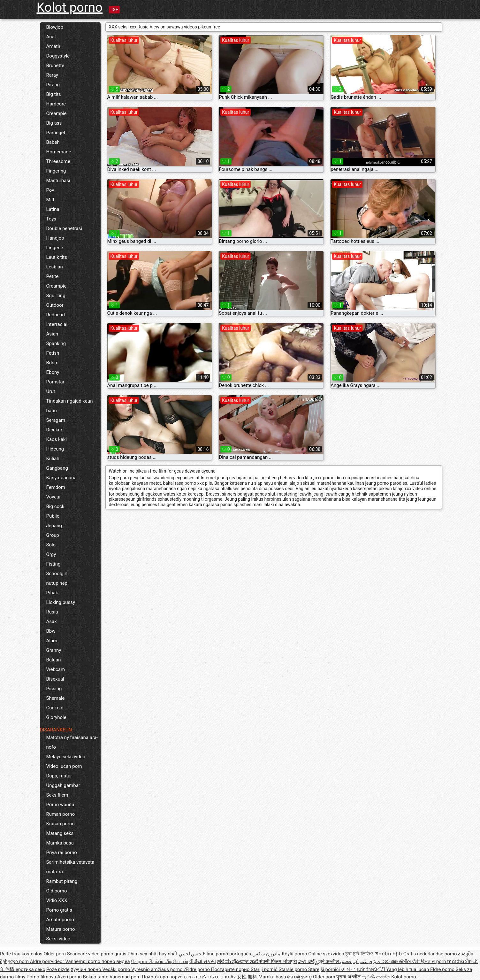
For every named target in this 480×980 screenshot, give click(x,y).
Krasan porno (61, 824)
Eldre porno (443, 969)
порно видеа (116, 961)
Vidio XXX (57, 900)
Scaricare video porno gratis (97, 954)
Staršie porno (293, 969)
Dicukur (54, 430)
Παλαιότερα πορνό (163, 977)
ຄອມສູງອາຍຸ (300, 977)
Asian (52, 334)
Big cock (55, 506)
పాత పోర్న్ (308, 961)
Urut (51, 391)
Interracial (57, 324)
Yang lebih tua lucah (408, 969)
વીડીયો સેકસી (203, 961)
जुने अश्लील (329, 961)
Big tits (54, 94)
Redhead (56, 315)
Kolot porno (70, 8)
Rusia (52, 612)
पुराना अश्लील (349, 977)
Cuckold (55, 708)
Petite (53, 276)
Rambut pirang (62, 881)
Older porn (55, 954)
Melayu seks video (66, 757)
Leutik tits (57, 257)
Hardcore (56, 104)
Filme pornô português (227, 954)
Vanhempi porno (83, 961)
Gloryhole (56, 717)
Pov (50, 190)
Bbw (51, 631)
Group (53, 535)
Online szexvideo (326, 954)
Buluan (54, 660)
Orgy (51, 554)
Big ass (54, 123)
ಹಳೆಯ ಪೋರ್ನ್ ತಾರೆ (238, 961)
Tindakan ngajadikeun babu (70, 406)
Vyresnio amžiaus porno (157, 969)
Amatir (53, 46)
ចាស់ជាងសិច (460, 961)
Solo (51, 545)
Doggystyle (58, 56)
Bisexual (55, 679)
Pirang (53, 85)
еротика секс (30, 969)
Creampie (57, 113)
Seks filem (57, 795)
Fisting (53, 564)
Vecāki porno (117, 969)
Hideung (55, 449)
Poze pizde (58, 969)
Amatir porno (60, 920)
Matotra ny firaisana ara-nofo (72, 742)
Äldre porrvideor (48, 961)
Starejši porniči (325, 969)
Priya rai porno (62, 853)
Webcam (56, 669)
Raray (52, 75)
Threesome (58, 161)
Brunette (55, 66)
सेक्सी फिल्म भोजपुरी (278, 961)
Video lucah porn (64, 766)
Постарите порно (231, 969)
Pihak (52, 593)
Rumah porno (61, 814)
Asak (52, 621)
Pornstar (55, 382)
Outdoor (55, 305)
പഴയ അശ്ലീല (395, 961)
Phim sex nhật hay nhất (152, 954)
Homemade (59, 152)
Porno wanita (60, 805)
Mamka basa (60, 843)
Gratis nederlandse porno (430, 954)
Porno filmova (41, 977)
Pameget (56, 133)
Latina (53, 209)
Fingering (56, 171)
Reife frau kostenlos (21, 954)
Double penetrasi (64, 228)
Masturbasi (58, 181)
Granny (54, 650)
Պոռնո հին (389, 954)
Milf (50, 200)
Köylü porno (294, 954)
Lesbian (55, 267)
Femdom (56, 487)
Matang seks (60, 833)
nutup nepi (57, 583)
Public (53, 516)
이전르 (349, 969)
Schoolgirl (57, 574)
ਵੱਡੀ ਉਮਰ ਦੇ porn (430, 961)
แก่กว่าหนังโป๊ (372, 969)
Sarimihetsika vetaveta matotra (70, 867)
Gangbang (57, 468)
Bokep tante (96, 977)
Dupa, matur (59, 776)
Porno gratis (59, 910)
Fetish (53, 353)
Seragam (56, 420)
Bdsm (53, 363)
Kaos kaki (57, 439)
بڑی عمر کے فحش (358, 961)
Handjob (55, 238)
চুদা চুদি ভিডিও (359, 954)
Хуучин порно (86, 969)
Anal (51, 37)
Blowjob (55, 27)
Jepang (54, 526)
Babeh (53, 142)
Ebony (53, 372)
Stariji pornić (265, 969)
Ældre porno (197, 969)
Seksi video (58, 939)
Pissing (54, 689)
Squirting (56, 296)
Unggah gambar (63, 785)
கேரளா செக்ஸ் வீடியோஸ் (159, 961)
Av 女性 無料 (244, 977)
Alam (52, 641)
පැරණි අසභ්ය (377, 977)
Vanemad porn (126, 977)
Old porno (57, 891)
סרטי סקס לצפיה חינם (206, 977)
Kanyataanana (61, 478)
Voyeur (54, 497)
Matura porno (61, 929)
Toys (51, 219)
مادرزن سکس (267, 954)
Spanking (56, 343)
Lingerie (55, 248)
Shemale (56, 698)
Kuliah (53, 459)
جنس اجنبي (190, 954)
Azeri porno (70, 977)
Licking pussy (61, 602)
